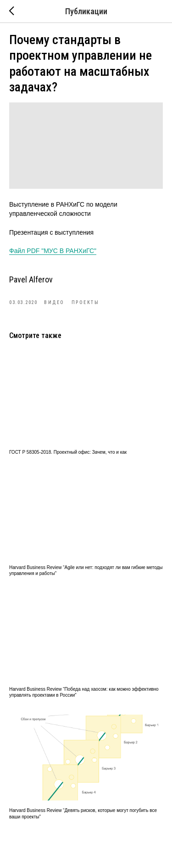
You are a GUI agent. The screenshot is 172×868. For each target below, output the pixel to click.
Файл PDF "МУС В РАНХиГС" (53, 251)
